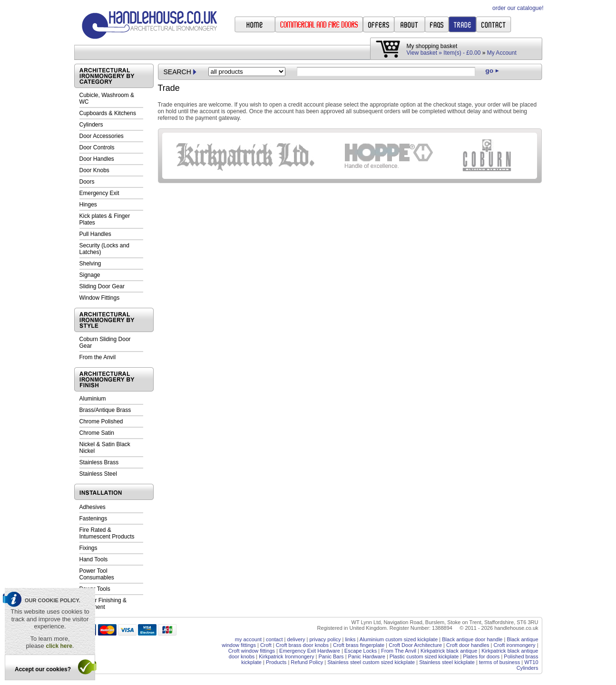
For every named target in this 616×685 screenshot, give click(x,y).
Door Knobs (94, 170)
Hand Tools (94, 559)
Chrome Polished (101, 421)
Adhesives (93, 507)
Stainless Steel (98, 474)
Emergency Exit (99, 193)
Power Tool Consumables (97, 574)
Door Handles (97, 159)
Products (276, 662)
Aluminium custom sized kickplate (399, 639)
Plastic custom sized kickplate (424, 656)
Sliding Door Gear (102, 286)
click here (59, 646)
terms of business (499, 662)
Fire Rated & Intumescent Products (107, 533)
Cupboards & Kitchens (108, 113)
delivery (296, 639)
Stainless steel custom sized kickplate (371, 662)
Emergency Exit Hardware (310, 651)
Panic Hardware (367, 656)
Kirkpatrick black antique (449, 651)
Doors (87, 182)
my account (248, 639)
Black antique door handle (472, 639)
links (350, 639)
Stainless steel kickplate (447, 662)
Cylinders (91, 125)
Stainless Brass (99, 462)
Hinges (88, 205)
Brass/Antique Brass (105, 410)
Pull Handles (95, 234)
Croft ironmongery (515, 645)
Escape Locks (361, 651)
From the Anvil (98, 357)
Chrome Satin (97, 433)
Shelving (90, 264)
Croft (266, 645)
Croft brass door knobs (302, 645)
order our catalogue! (518, 8)
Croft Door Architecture (415, 645)
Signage (90, 275)
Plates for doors (481, 656)
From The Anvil (399, 651)
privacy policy (325, 639)
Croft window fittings (252, 651)
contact (274, 639)
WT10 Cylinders (528, 665)
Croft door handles (468, 645)
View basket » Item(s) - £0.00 (444, 53)
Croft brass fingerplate (359, 645)
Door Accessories (102, 136)
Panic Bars (331, 656)
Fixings (88, 548)
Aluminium (93, 399)
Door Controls (97, 147)
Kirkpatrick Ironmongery (286, 656)
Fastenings (93, 519)
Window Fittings (100, 298)
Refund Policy (307, 662)
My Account (502, 53)
